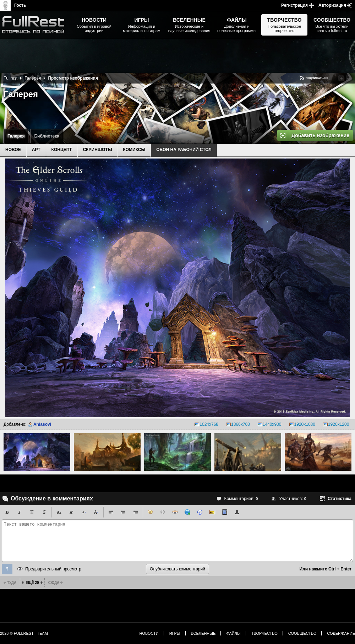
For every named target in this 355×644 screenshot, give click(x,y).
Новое (13, 150)
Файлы (233, 633)
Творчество (264, 633)
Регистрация (294, 5)
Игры (175, 633)
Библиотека (47, 136)
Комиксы (134, 150)
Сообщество (302, 633)
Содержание (341, 633)
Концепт (62, 150)
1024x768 (209, 424)
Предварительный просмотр (53, 569)
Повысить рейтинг (341, 78)
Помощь (7, 569)
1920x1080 (305, 424)
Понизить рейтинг (349, 78)
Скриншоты (98, 150)
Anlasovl (42, 424)
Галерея (16, 136)
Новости (149, 633)
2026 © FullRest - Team (24, 633)
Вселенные (203, 633)
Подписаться (317, 78)
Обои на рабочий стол (184, 150)
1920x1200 (338, 424)
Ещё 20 (32, 583)
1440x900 (272, 424)
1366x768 (241, 424)
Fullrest (10, 78)
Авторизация (332, 5)
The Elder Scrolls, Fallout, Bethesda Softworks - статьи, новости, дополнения (35, 25)
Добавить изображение (320, 135)
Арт (36, 150)
